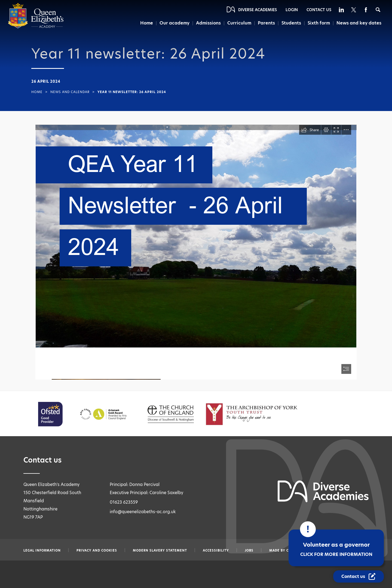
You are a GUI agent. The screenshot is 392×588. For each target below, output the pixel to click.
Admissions (208, 23)
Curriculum (239, 23)
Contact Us (319, 10)
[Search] (378, 10)
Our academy (174, 23)
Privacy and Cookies (97, 550)
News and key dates (359, 23)
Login (292, 10)
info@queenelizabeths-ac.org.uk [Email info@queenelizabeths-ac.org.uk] (143, 512)
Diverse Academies (258, 10)
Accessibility (216, 550)
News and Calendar (70, 92)
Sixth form (319, 23)
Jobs (249, 550)
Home (147, 23)
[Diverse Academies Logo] (36, 27)
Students (291, 23)
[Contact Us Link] (359, 576)
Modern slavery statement (160, 550)
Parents (266, 23)
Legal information (42, 550)
